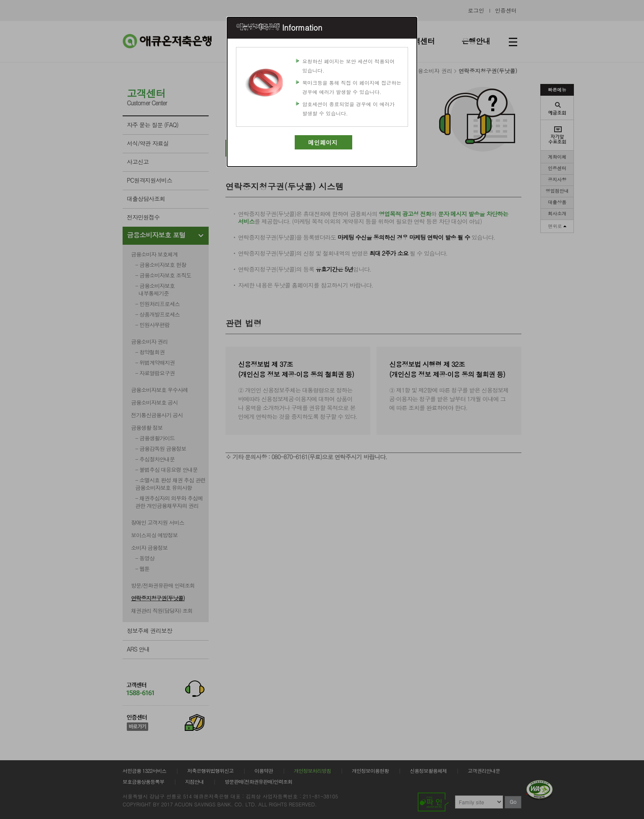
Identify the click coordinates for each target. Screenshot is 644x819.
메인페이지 (323, 142)
